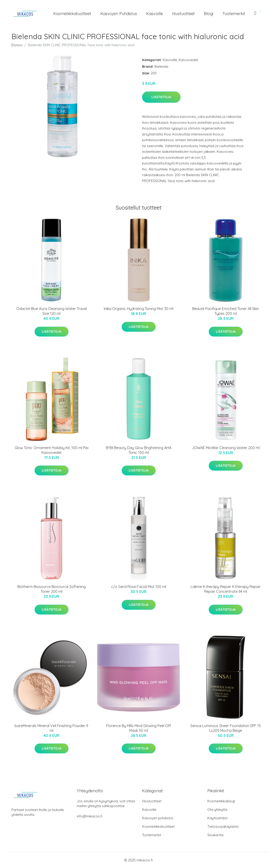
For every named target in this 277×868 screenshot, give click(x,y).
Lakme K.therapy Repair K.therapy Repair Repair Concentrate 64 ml (226, 589)
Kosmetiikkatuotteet (72, 14)
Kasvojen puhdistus (119, 14)
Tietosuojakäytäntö (223, 826)
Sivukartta (215, 835)
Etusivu (17, 45)
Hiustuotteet (183, 14)
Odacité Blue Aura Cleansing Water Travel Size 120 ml (52, 311)
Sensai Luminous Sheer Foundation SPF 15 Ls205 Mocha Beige (226, 728)
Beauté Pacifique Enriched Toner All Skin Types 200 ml (226, 311)
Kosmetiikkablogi (221, 801)
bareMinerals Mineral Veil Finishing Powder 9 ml (51, 728)
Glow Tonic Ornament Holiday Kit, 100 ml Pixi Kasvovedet (52, 450)
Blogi (209, 14)
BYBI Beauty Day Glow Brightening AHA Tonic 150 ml (139, 450)
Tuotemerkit (234, 14)
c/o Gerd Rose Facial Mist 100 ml (139, 587)
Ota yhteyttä (217, 810)
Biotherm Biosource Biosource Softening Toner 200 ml (52, 589)
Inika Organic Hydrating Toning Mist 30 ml (138, 309)
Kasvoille (155, 14)
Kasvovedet (188, 60)
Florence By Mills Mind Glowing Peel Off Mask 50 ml (138, 728)
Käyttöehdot (217, 818)
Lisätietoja (161, 97)
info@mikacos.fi (90, 816)
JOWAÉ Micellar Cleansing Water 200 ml (226, 448)
